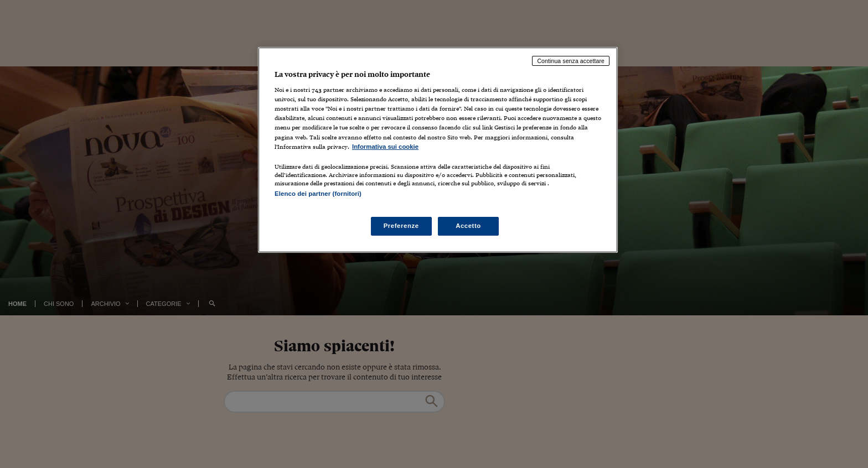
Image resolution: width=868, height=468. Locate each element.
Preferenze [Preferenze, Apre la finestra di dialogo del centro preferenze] (401, 226)
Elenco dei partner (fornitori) (318, 194)
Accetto (468, 226)
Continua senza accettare (571, 61)
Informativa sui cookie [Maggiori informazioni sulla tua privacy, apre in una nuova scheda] (385, 147)
